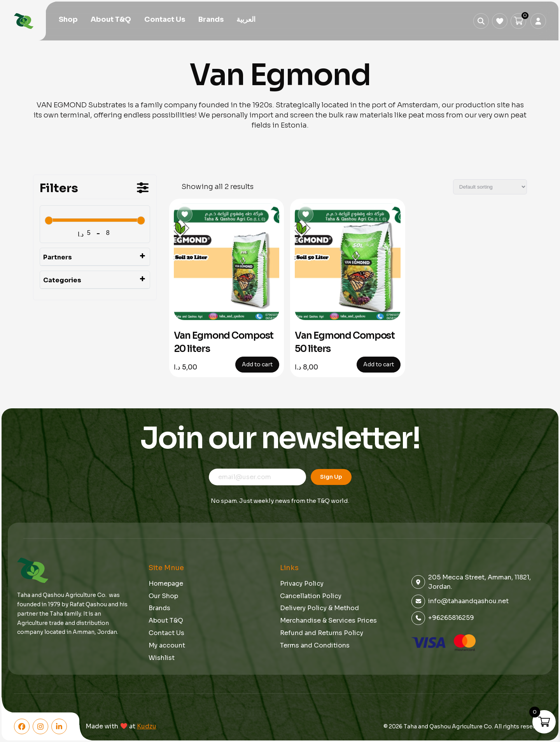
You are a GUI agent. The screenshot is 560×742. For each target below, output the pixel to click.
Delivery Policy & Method (319, 608)
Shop (68, 20)
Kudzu (147, 726)
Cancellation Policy (311, 596)
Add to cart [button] (257, 364)
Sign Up (331, 477)
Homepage (166, 584)
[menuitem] (246, 20)
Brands (211, 20)
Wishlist (162, 658)
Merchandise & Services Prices (328, 620)
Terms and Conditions (315, 645)
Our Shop (163, 596)
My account (167, 645)
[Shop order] (490, 187)
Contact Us (165, 20)
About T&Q (111, 20)
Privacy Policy (302, 584)
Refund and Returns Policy (322, 633)
